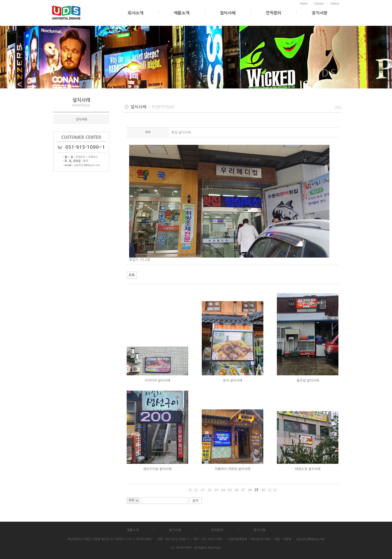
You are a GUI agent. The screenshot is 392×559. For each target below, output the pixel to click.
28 (250, 490)
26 (237, 490)
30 (263, 490)
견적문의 (273, 13)
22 (210, 490)
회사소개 (136, 13)
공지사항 (320, 13)
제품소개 (182, 13)
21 (203, 490)
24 (223, 490)
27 (243, 490)
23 (216, 490)
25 (230, 490)
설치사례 (228, 13)
